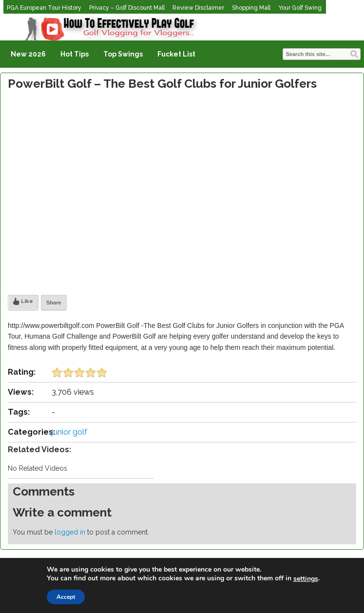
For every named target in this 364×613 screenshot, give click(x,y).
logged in (70, 532)
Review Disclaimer (198, 8)
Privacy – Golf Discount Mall (127, 8)
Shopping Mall (251, 8)
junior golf (69, 432)
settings (306, 579)
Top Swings (123, 54)
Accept (66, 597)
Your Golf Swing (300, 8)
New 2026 (28, 54)
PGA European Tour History (44, 8)
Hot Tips (75, 54)
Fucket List (176, 54)
